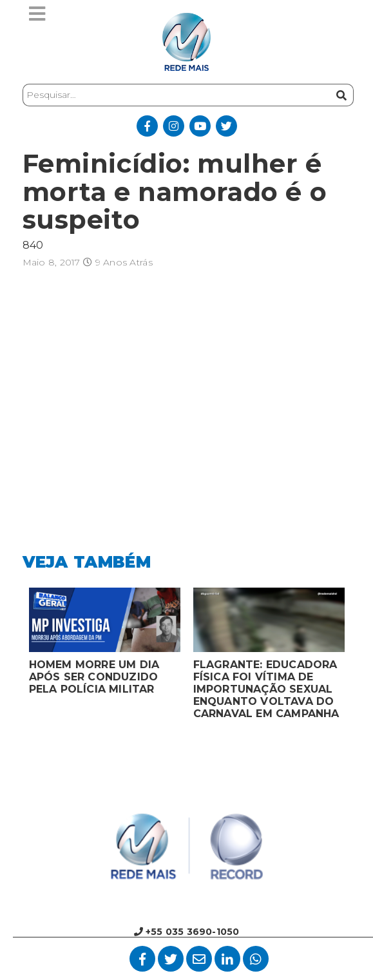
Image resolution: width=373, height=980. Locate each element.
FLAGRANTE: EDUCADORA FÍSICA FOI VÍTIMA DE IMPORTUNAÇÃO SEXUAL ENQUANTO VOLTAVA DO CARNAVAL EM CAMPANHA (266, 689)
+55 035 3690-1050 (187, 932)
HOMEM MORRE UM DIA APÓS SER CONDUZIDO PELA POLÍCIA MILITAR (94, 677)
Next (361, 657)
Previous (13, 657)
